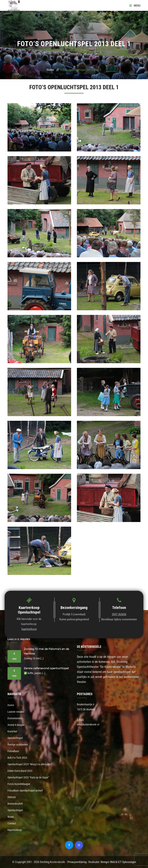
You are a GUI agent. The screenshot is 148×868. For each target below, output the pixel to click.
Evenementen (15, 718)
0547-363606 (119, 614)
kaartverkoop (29, 629)
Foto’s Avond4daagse (19, 784)
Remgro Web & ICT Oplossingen (118, 862)
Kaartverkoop (15, 830)
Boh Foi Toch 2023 (17, 758)
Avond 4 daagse (16, 725)
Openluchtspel (15, 738)
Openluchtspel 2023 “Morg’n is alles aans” (30, 764)
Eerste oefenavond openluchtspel (46, 668)
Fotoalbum (13, 751)
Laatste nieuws (16, 712)
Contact (12, 823)
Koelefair (12, 731)
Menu (135, 6)
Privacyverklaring (77, 862)
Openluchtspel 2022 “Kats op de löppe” (28, 777)
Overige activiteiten (18, 745)
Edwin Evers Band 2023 (20, 771)
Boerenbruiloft (15, 804)
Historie (12, 797)
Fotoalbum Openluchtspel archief (25, 791)
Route (11, 817)
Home (50, 70)
